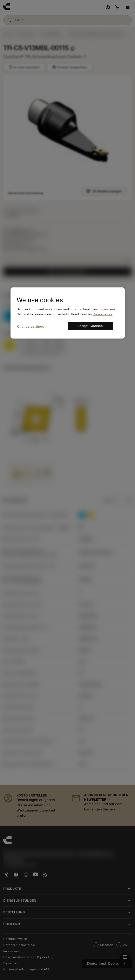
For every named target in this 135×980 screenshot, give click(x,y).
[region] (68, 313)
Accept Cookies (90, 326)
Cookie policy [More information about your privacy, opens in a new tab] (103, 314)
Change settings (31, 327)
